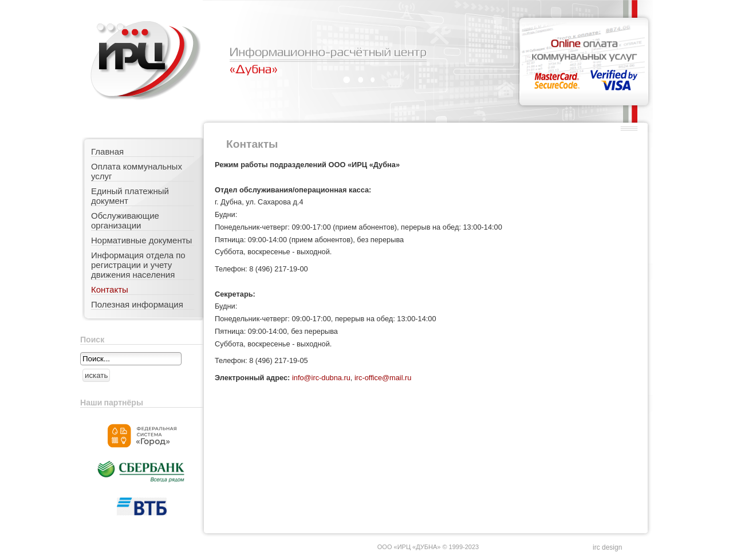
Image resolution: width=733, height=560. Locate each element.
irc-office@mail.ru (383, 378)
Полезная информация (137, 304)
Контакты (110, 289)
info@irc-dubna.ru (321, 378)
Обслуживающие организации (125, 220)
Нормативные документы (141, 240)
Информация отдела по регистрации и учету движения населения (138, 265)
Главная (107, 151)
